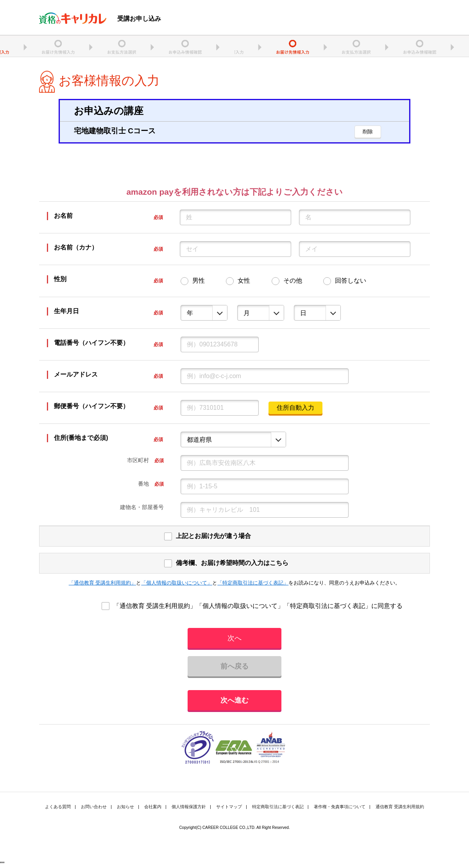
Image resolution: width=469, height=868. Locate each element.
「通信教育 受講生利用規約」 (103, 583)
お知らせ (125, 807)
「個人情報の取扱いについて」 (177, 583)
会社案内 (153, 807)
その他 (293, 281)
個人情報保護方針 (189, 807)
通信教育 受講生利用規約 (400, 807)
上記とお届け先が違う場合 (213, 536)
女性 (244, 281)
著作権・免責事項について (340, 807)
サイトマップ (229, 807)
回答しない (351, 281)
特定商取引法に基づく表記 (278, 807)
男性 (199, 281)
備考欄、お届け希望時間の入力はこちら (232, 563)
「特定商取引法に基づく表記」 (253, 583)
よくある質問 (58, 807)
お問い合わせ (94, 807)
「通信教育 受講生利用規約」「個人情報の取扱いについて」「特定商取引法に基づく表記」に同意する (258, 606)
